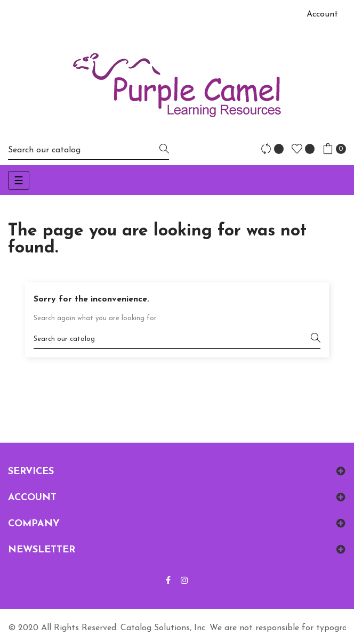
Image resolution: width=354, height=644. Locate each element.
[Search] (88, 150)
